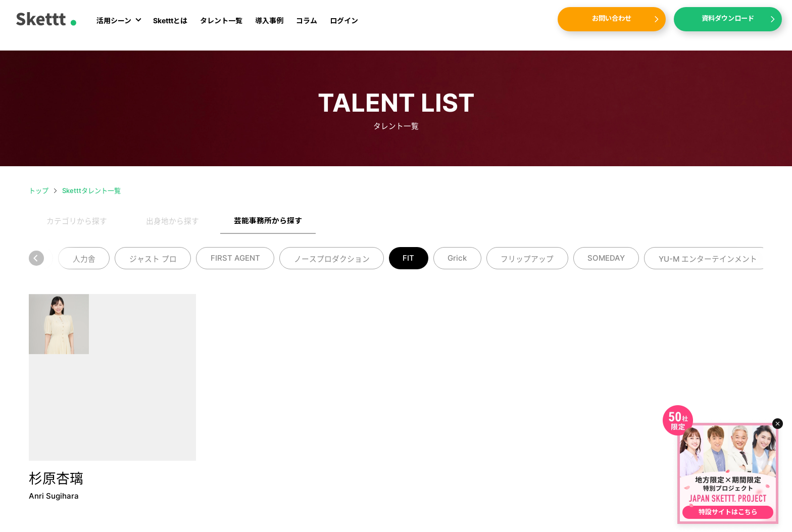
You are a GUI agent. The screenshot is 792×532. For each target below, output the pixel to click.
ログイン (344, 27)
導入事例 (269, 27)
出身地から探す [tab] (172, 221)
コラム (307, 27)
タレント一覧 (221, 27)
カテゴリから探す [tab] (77, 221)
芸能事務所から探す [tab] (268, 221)
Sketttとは (170, 27)
